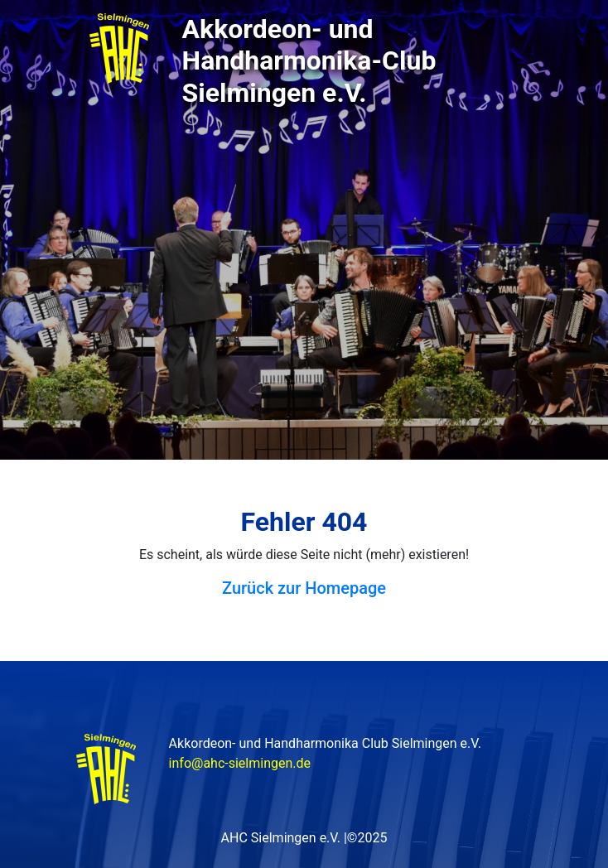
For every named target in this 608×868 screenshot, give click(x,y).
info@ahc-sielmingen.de (240, 763)
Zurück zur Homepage (304, 588)
